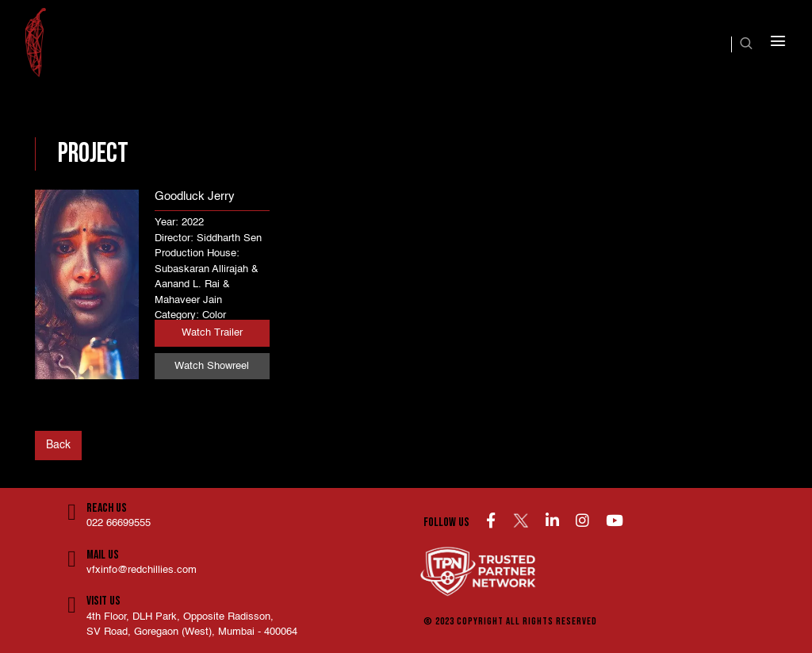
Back (58, 445)
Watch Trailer (212, 333)
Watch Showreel (212, 366)
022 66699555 (119, 523)
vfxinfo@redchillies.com (142, 570)
